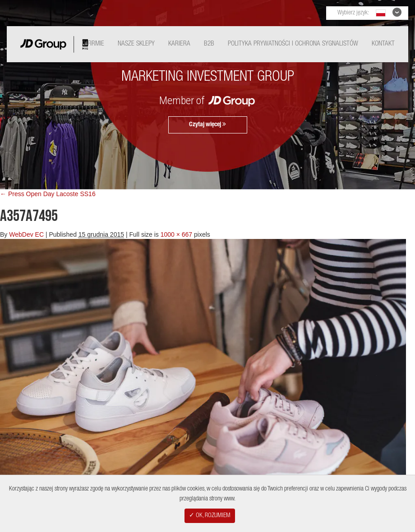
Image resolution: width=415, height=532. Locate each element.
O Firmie (93, 44)
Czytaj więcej (207, 124)
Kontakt (383, 44)
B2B (209, 44)
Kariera (179, 44)
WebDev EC (26, 234)
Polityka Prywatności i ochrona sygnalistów (293, 44)
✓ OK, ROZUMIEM (210, 516)
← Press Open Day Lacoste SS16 (48, 194)
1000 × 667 (176, 234)
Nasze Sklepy (136, 44)
